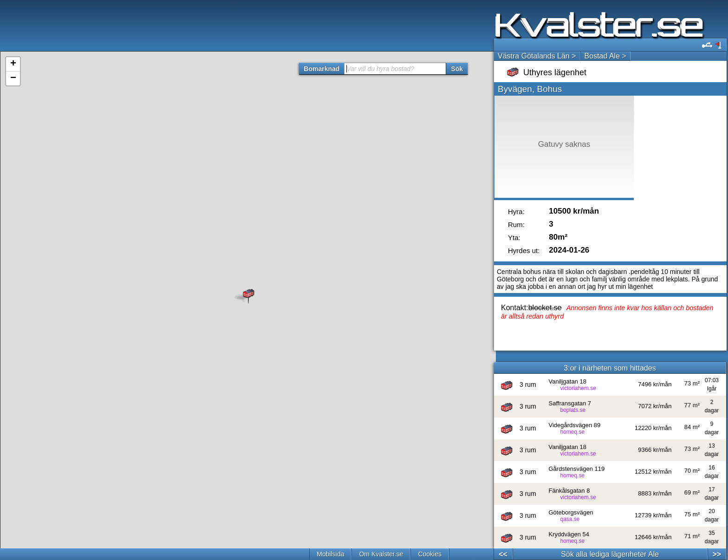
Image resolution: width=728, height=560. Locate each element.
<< (503, 554)
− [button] (13, 78)
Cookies (430, 554)
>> (717, 554)
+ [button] (13, 64)
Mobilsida (330, 554)
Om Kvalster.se (381, 554)
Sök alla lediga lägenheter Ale (610, 554)
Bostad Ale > (605, 56)
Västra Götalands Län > (537, 56)
